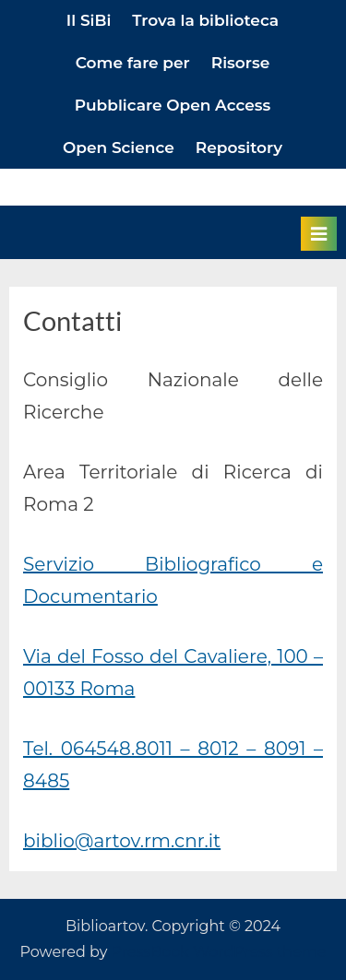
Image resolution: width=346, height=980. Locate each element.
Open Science (119, 148)
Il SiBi (89, 20)
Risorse (241, 63)
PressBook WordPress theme (219, 952)
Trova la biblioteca (205, 20)
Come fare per (133, 63)
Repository (239, 148)
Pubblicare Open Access (173, 105)
